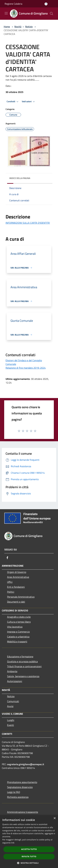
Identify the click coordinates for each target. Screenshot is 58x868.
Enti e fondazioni (16, 587)
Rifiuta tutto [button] (29, 856)
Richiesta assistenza (18, 797)
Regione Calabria (13, 4)
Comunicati (13, 701)
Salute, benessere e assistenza (23, 676)
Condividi (13, 102)
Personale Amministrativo (21, 597)
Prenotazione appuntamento (22, 782)
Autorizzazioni (15, 681)
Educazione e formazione (20, 656)
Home (7, 27)
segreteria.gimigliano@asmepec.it (26, 764)
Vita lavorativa (15, 627)
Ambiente (12, 671)
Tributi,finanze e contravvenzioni (24, 666)
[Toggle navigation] (6, 13)
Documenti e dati (16, 602)
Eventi (11, 725)
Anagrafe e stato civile (19, 617)
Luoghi (11, 720)
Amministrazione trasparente (23, 812)
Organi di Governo (17, 572)
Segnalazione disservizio (20, 787)
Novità (18, 27)
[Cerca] (52, 14)
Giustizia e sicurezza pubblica (22, 661)
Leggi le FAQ (14, 792)
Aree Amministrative (18, 577)
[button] (29, 863)
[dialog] (29, 842)
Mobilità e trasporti (17, 642)
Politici (11, 592)
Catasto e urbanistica (18, 637)
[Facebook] (7, 558)
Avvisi (10, 706)
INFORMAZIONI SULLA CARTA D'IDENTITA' (28, 223)
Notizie (29, 27)
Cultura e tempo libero (19, 622)
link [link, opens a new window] (13, 843)
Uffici (10, 582)
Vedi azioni (29, 102)
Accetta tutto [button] (29, 849)
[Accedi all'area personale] (46, 4)
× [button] (55, 818)
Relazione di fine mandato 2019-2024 (26, 368)
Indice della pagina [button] (20, 178)
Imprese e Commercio (18, 632)
